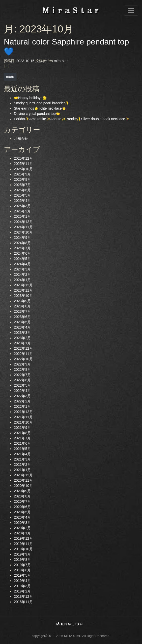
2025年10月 (23, 169)
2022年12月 (23, 348)
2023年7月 (22, 311)
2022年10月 (23, 359)
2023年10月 (23, 296)
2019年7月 (22, 565)
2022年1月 (22, 406)
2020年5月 (22, 512)
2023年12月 (23, 285)
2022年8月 (22, 370)
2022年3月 (22, 396)
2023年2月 (22, 338)
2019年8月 (22, 560)
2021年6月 (22, 443)
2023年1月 (22, 343)
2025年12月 (23, 158)
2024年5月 (22, 259)
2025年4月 (22, 201)
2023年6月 (22, 317)
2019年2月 (22, 591)
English (71, 625)
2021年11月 (23, 417)
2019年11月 (23, 544)
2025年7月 (22, 185)
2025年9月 (22, 174)
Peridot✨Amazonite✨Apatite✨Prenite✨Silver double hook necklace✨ (72, 119)
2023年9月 (22, 301)
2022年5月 (22, 385)
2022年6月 (22, 380)
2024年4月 (22, 264)
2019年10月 (23, 549)
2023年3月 (22, 333)
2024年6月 (22, 253)
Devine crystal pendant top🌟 (37, 114)
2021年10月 (23, 422)
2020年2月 (22, 528)
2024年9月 (22, 238)
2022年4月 (22, 391)
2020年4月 (22, 517)
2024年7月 (22, 248)
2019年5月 (22, 575)
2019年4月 (22, 581)
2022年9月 (22, 364)
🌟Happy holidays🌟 (30, 98)
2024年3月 (22, 269)
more (10, 77)
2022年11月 (23, 354)
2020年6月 (22, 507)
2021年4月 (22, 454)
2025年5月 (22, 195)
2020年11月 (23, 480)
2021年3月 (22, 459)
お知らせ (21, 139)
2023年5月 (22, 322)
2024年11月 (23, 227)
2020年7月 (22, 501)
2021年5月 (22, 449)
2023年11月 (23, 290)
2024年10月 (23, 232)
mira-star (61, 61)
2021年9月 (22, 428)
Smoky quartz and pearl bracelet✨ (41, 103)
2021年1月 (22, 470)
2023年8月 (22, 306)
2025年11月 (23, 164)
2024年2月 (22, 274)
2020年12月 (23, 475)
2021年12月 (23, 412)
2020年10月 (23, 486)
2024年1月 (22, 280)
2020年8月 (22, 496)
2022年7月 (22, 375)
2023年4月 (22, 327)
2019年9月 (22, 554)
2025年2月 (22, 211)
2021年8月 (22, 433)
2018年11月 (23, 602)
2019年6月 (22, 570)
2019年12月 (23, 538)
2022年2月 (22, 401)
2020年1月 (22, 533)
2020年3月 (22, 523)
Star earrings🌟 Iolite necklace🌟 (40, 108)
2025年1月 (22, 216)
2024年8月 (22, 243)
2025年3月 (22, 206)
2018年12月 (23, 596)
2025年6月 (22, 190)
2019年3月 (22, 586)
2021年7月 (22, 438)
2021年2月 (22, 465)
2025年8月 (22, 179)
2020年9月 (22, 491)
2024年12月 (23, 222)
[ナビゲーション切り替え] (131, 11)
